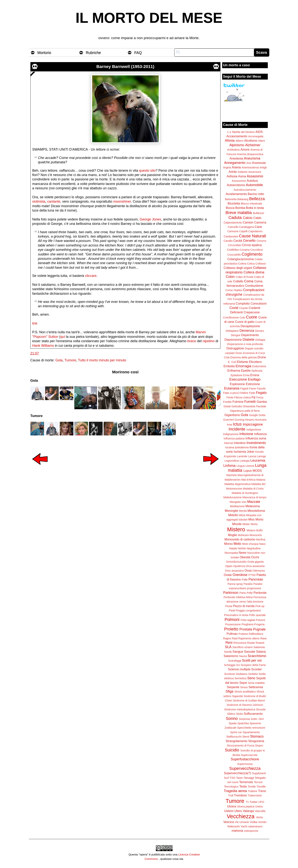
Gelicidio (237, 406)
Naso (262, 544)
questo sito (147, 171)
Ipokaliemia (242, 447)
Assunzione (239, 181)
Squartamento (251, 732)
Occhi (255, 557)
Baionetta (231, 199)
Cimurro (261, 241)
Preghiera (247, 624)
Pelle (250, 593)
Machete (232, 475)
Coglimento (252, 254)
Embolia (229, 366)
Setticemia (256, 687)
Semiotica (241, 678)
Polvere (261, 620)
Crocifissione (231, 318)
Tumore (70, 360)
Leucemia (258, 460)
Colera (242, 264)
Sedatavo (242, 674)
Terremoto (246, 782)
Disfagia (260, 340)
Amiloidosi (234, 150)
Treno (262, 791)
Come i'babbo (234, 290)
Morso (228, 544)
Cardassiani (231, 236)
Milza (242, 515)
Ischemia (240, 452)
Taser (239, 778)
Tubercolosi (255, 795)
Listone (250, 466)
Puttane (243, 634)
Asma (242, 176)
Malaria (261, 480)
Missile (237, 524)
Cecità (238, 241)
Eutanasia (232, 388)
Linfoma (229, 466)
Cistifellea (233, 250)
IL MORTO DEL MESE (149, 18)
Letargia (245, 461)
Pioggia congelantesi (248, 611)
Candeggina (246, 227)
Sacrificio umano (243, 647)
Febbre (244, 393)
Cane (258, 227)
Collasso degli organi (238, 268)
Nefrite (242, 548)
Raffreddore (256, 634)
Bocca (230, 208)
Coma (249, 281)
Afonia (230, 141)
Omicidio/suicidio (236, 562)
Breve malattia (239, 213)
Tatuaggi (249, 778)
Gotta (262, 415)
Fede (252, 393)
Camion (248, 222)
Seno (251, 678)
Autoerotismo (236, 185)
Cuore (252, 317)
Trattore (253, 791)
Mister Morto (250, 524)
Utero (238, 811)
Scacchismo (257, 656)
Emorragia (243, 366)
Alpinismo (237, 145)
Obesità (245, 557)
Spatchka (243, 723)
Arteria (236, 167)
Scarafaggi (235, 661)
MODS (257, 471)
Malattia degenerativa (238, 484)
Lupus (248, 471)
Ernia (246, 375)
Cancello (233, 227)
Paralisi (248, 584)
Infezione (246, 434)
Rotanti (260, 643)
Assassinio (255, 176)
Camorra (260, 222)
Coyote (244, 308)
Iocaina (230, 447)
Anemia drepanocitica (250, 154)
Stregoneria (256, 741)
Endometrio (259, 366)
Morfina (261, 539)
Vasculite (260, 811)
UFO (261, 802)
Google (253, 415)
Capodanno (255, 231)
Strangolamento (236, 741)
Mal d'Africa (248, 480)
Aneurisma (252, 158)
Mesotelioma (256, 511)
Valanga (248, 811)
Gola (59, 360)
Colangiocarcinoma (241, 259)
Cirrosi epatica (252, 245)
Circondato (235, 245)
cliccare (91, 276)
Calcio (248, 218)
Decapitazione (250, 326)
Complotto (243, 303)
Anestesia (236, 158)
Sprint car (236, 732)
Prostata (246, 629)
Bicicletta (234, 203)
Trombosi (241, 795)
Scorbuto (230, 674)
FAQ (138, 53)
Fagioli (244, 389)
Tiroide (252, 787)
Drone (262, 357)
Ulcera (232, 806)
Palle (245, 580)
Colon (230, 277)
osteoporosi (251, 831)
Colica (251, 264)
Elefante (242, 362)
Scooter (257, 669)
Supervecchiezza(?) (237, 773)
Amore (245, 149)
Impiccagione (253, 424)
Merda (243, 511)
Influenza (261, 434)
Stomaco (257, 736)
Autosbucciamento (245, 190)
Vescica (229, 822)
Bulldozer (259, 213)
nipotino (209, 341)
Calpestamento (233, 223)
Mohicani (243, 535)
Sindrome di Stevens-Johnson (245, 705)
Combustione (254, 286)
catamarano (255, 826)
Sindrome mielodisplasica (240, 709)
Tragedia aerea (235, 791)
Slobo (240, 714)
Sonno (232, 718)
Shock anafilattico (245, 692)
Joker (251, 452)
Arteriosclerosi (250, 167)
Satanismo (231, 656)
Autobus (252, 181)
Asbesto (243, 172)
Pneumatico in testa (236, 615)
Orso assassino (234, 571)
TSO (233, 778)
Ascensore (255, 172)
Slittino (231, 714)
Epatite (246, 370)
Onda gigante (255, 562)
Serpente (233, 687)
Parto (243, 593)
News (243, 553)
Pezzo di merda (244, 606)
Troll (231, 795)
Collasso (261, 264)
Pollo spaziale (257, 615)
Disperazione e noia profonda (245, 344)
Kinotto (260, 452)
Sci (238, 665)
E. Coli (232, 362)
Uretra (259, 806)
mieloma (237, 831)
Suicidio (232, 750)
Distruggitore (235, 348)
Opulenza (239, 566)
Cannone (233, 231)
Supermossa (245, 764)
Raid (235, 638)
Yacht (244, 826)
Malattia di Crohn (253, 489)
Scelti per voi (252, 660)
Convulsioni (259, 303)
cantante (54, 201)
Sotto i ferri (257, 719)
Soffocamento (253, 714)
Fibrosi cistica (242, 397)
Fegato (261, 393)
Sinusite (261, 709)
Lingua (241, 466)
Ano (249, 163)
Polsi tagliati (248, 620)
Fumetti (250, 402)
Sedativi (253, 674)
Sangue (238, 652)
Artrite (233, 172)
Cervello (249, 241)
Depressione (233, 340)
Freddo (227, 402)
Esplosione (237, 384)
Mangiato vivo (238, 502)
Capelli (243, 231)
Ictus (237, 424)
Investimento (256, 443)
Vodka (254, 822)
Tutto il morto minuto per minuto (102, 360)
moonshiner (122, 201)
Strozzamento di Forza (241, 746)
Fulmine (238, 402)
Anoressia (259, 163)
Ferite (230, 397)
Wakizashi (233, 826)
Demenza (247, 331)
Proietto (231, 629)
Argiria (227, 167)
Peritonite (260, 593)
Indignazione (231, 434)
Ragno (227, 638)
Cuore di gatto (245, 322)
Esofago (254, 379)
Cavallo (228, 241)
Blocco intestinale (251, 204)
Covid (234, 308)
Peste (229, 606)
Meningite (231, 511)
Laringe (261, 456)
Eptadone (236, 375)
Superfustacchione (245, 759)
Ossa (248, 570)
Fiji (253, 397)
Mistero (236, 529)
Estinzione (253, 384)
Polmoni (232, 620)
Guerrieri (229, 420)
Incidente (237, 429)
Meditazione (237, 506)
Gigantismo (232, 415)
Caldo (257, 218)
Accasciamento (237, 136)
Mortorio (44, 53)
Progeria (259, 624)
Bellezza (257, 199)
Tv (247, 802)
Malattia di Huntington (245, 493)
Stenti (246, 737)
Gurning (240, 420)
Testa (243, 786)
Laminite (242, 456)
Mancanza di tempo (254, 497)
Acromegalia (256, 136)
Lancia (252, 456)
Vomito (262, 822)
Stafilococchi (234, 737)
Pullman (232, 634)
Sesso (244, 687)
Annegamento (235, 163)
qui (63, 337)
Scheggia (230, 665)
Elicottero (255, 362)
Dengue (236, 335)
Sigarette (238, 696)
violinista (39, 201)
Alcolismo (251, 141)
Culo (242, 318)
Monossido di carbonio (240, 539)
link (35, 323)
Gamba (262, 402)
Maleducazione (233, 497)
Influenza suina (256, 438)
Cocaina (245, 250)
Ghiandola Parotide (254, 406)
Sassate (250, 652)
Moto (237, 544)
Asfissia (232, 176)
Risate (251, 643)
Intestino (240, 443)
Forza (260, 397)
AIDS (259, 132)
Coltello (238, 281)
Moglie (232, 535)
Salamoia (259, 647)
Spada (233, 723)
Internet (229, 443)
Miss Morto (256, 519)
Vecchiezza (241, 816)
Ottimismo (259, 571)
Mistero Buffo (255, 530)
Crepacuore (252, 312)
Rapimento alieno (249, 638)
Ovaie (228, 575)
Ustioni (229, 811)
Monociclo (256, 535)
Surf (226, 778)
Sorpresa (244, 719)
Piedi (232, 611)
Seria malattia (256, 683)
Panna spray (235, 584)
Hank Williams (43, 346)
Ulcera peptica (246, 806)
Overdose (240, 575)
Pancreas (256, 579)
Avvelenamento (236, 194)
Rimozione (240, 643)
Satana (261, 652)
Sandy (228, 652)
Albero (239, 141)
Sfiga (229, 691)
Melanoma (253, 506)
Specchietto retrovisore (251, 728)
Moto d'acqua (250, 544)
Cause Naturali (252, 236)
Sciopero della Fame (253, 665)
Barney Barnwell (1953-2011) (125, 67)
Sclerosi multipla (239, 669)
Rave (264, 638)
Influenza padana (234, 438)
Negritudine (254, 548)
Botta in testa (255, 208)
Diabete (249, 340)
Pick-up (260, 606)
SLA (228, 647)
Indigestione (254, 430)
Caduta (235, 218)
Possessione (233, 624)
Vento (260, 817)
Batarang (243, 199)
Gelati (227, 406)
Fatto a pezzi (231, 393)
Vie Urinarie (242, 822)
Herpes (250, 420)
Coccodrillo (234, 255)
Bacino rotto (256, 194)
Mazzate (254, 502)
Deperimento (250, 335)
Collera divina (254, 272)
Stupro (259, 746)
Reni (229, 643)
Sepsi (243, 683)
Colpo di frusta (245, 277)
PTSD (252, 575)
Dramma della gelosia (244, 357)
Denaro (260, 331)
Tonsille (261, 787)
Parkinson (231, 593)
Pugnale (259, 629)
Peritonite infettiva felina (238, 597)
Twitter (254, 802)
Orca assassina (255, 566)
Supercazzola (249, 755)
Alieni (262, 141)
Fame (253, 389)
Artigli (263, 167)
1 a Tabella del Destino (241, 132)
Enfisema (234, 370)
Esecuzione (238, 379)
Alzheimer (253, 145)
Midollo (233, 515)
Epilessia (257, 371)
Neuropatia (231, 553)
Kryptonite (230, 456)
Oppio (229, 566)
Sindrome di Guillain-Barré (249, 701)
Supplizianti (259, 773)
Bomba (240, 208)
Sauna (243, 656)
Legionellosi (232, 461)
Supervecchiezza (245, 768)
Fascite (261, 389)
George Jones (150, 219)
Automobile (254, 185)
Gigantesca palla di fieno (245, 411)
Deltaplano (232, 331)
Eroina (255, 375)
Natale (233, 548)
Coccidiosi (257, 250)
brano (192, 341)
